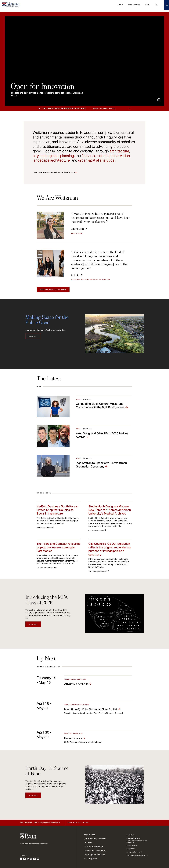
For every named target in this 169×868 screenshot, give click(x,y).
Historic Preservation (93, 847)
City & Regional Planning (95, 839)
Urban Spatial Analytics (94, 855)
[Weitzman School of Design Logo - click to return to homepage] (12, 6)
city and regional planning (53, 156)
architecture (119, 151)
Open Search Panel (156, 6)
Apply (120, 6)
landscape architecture (51, 160)
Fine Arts (88, 843)
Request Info (134, 6)
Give (147, 6)
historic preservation (113, 156)
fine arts (88, 156)
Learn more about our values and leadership (54, 172)
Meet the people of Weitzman (53, 290)
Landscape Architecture (95, 851)
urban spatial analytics (96, 160)
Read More (33, 336)
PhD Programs (90, 859)
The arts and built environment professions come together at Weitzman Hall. (47, 94)
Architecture (89, 835)
